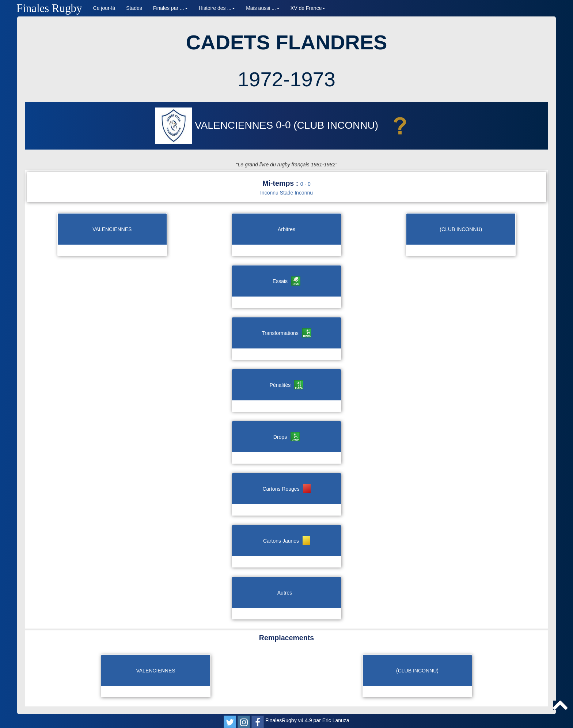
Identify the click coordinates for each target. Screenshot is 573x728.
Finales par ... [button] (170, 8)
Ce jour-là (104, 8)
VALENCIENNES (216, 125)
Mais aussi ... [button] (263, 8)
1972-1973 (286, 79)
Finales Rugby (49, 8)
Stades (134, 8)
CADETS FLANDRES (287, 42)
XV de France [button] (308, 8)
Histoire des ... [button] (217, 8)
